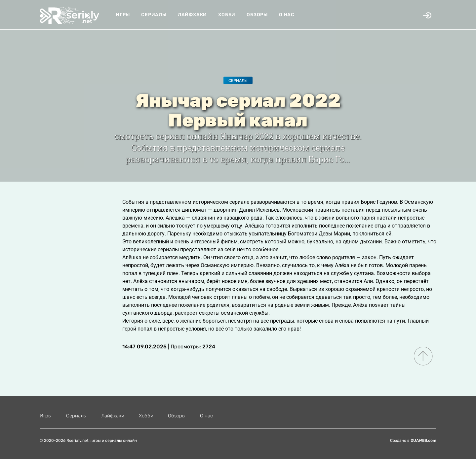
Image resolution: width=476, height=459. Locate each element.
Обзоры (257, 15)
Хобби (227, 15)
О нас (287, 15)
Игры (123, 15)
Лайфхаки (192, 15)
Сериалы (154, 15)
